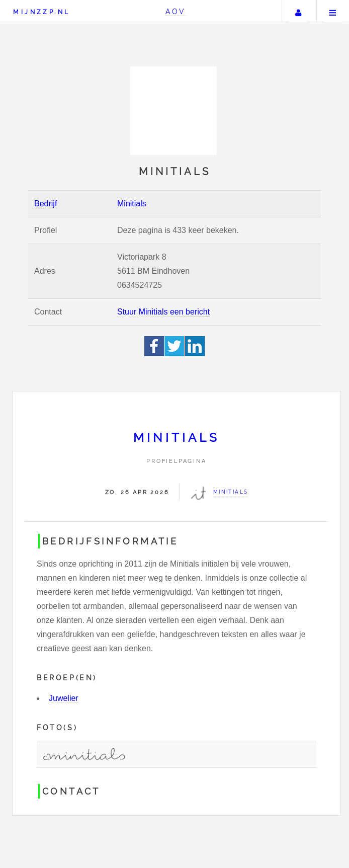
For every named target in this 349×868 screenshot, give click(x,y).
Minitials (132, 204)
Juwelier (64, 698)
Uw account (298, 11)
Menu (333, 11)
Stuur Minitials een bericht (163, 312)
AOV (176, 11)
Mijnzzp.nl (41, 12)
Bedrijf (46, 204)
